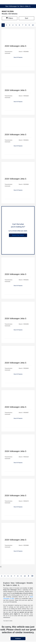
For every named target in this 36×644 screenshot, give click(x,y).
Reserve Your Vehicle (18, 235)
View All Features (18, 57)
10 (33, 25)
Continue (18, 639)
